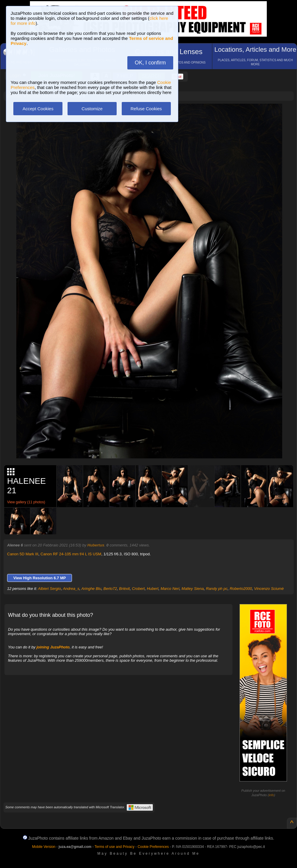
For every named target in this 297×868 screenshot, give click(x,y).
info (272, 795)
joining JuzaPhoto (53, 647)
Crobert (138, 589)
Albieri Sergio (49, 589)
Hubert (153, 589)
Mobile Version (44, 847)
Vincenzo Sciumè (269, 589)
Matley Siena (193, 589)
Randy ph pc (217, 589)
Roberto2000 (241, 589)
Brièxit (124, 589)
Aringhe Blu (91, 589)
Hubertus (96, 545)
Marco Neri (170, 589)
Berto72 (110, 589)
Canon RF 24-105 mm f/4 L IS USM (71, 554)
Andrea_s (71, 589)
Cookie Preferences (153, 847)
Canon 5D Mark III (23, 554)
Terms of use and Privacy (114, 847)
